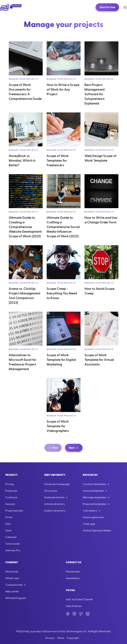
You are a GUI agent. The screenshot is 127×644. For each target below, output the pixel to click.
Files (8, 524)
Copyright (73, 638)
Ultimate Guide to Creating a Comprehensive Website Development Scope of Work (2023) (25, 227)
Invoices (10, 504)
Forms (9, 517)
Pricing (10, 484)
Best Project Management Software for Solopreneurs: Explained (95, 94)
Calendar (11, 537)
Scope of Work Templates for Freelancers (58, 161)
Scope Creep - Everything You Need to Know (62, 293)
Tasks (9, 531)
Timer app (89, 524)
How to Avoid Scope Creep (99, 291)
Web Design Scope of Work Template (100, 158)
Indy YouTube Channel (79, 599)
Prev (53, 448)
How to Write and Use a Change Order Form (101, 220)
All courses (51, 491)
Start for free (107, 7)
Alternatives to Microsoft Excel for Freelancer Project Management (23, 362)
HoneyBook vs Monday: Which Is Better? (22, 161)
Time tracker (13, 544)
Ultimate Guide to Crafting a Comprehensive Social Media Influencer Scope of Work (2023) (63, 227)
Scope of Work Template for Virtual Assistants (99, 360)
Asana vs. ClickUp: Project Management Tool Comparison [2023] (25, 296)
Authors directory (55, 511)
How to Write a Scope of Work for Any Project (63, 90)
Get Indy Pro (13, 550)
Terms (61, 638)
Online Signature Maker (97, 531)
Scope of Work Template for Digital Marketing (61, 360)
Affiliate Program (16, 598)
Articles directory (55, 504)
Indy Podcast (74, 606)
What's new (12, 578)
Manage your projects (23, 79)
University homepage (57, 484)
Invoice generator (94, 517)
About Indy (12, 572)
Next (74, 448)
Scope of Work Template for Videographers (58, 426)
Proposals (11, 491)
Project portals (14, 511)
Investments (73, 578)
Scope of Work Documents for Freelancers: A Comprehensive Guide (25, 92)
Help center (12, 592)
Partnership (73, 572)
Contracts (11, 497)
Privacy (50, 638)
